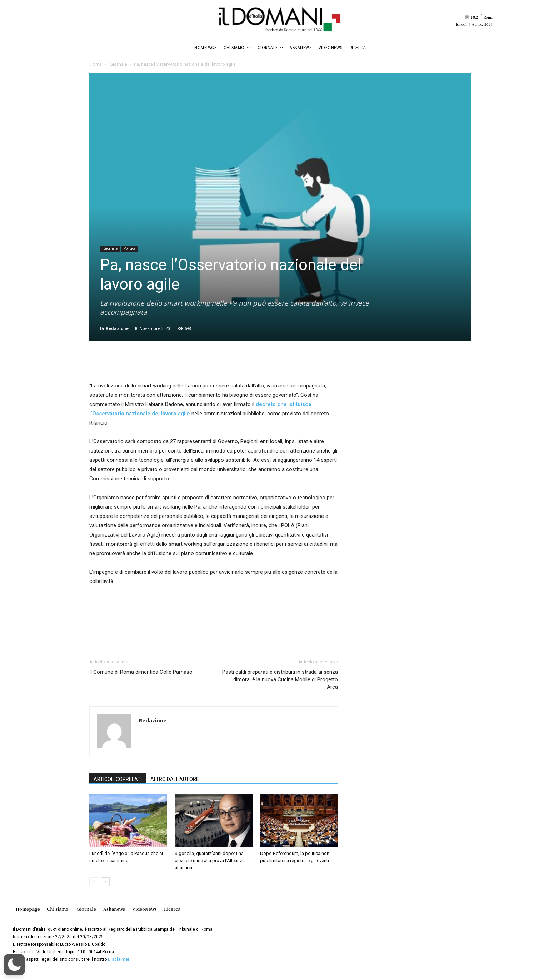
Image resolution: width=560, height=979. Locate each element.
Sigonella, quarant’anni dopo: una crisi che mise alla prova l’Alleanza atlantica (210, 861)
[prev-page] (94, 882)
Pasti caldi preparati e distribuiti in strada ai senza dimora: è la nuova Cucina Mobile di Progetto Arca (280, 679)
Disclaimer (119, 959)
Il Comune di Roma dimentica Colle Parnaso (141, 672)
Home (96, 64)
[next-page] (105, 882)
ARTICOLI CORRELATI (118, 779)
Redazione (117, 328)
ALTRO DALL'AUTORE (175, 779)
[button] (14, 965)
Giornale (118, 64)
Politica (129, 248)
